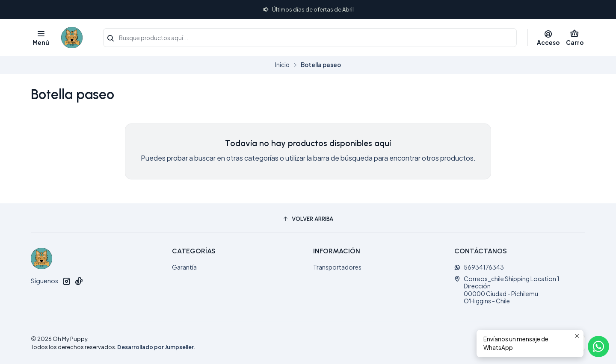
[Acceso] (548, 38)
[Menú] (41, 38)
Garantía (184, 267)
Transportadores (337, 267)
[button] (308, 219)
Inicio (282, 65)
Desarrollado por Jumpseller (155, 347)
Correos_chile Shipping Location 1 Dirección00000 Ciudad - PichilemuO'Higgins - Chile (507, 290)
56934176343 (479, 267)
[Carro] (575, 38)
